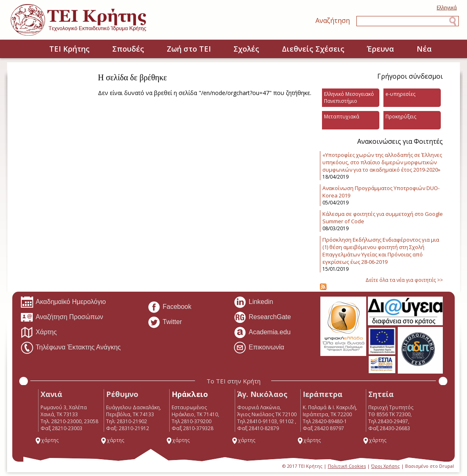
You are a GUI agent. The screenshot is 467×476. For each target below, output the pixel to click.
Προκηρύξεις (401, 117)
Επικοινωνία (259, 348)
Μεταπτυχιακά (342, 117)
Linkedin (253, 302)
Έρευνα (381, 49)
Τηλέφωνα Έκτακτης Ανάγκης (71, 348)
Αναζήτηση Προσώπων (62, 317)
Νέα (424, 49)
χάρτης (47, 440)
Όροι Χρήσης (385, 466)
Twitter (165, 322)
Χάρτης (39, 333)
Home (24, 49)
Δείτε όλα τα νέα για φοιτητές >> (404, 280)
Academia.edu (262, 333)
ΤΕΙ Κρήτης (69, 49)
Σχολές (246, 49)
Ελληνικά (447, 8)
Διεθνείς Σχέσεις (313, 49)
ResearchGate (262, 317)
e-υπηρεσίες (400, 94)
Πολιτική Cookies (347, 466)
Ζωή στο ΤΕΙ (189, 49)
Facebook (169, 307)
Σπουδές (128, 49)
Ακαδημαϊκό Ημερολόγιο (63, 302)
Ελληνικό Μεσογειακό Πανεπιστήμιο (349, 97)
